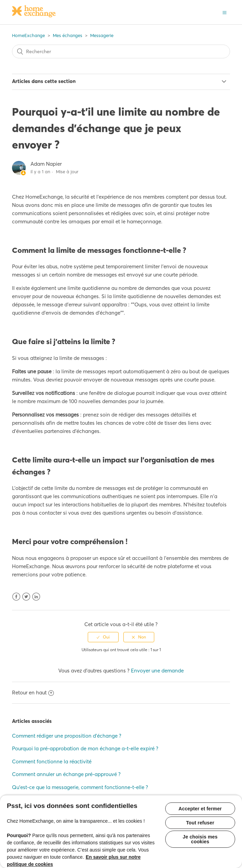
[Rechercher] (121, 51)
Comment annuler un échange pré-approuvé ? (66, 774)
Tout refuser (200, 823)
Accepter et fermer (200, 809)
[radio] (103, 637)
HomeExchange (28, 35)
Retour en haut (33, 693)
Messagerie (102, 35)
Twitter (26, 597)
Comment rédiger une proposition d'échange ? (67, 736)
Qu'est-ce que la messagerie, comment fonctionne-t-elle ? (80, 787)
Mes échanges (68, 35)
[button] (225, 12)
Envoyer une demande (157, 671)
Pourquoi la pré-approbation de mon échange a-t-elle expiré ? (85, 748)
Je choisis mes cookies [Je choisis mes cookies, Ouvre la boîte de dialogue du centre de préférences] (200, 839)
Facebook (16, 597)
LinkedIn (36, 597)
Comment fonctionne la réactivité (52, 761)
